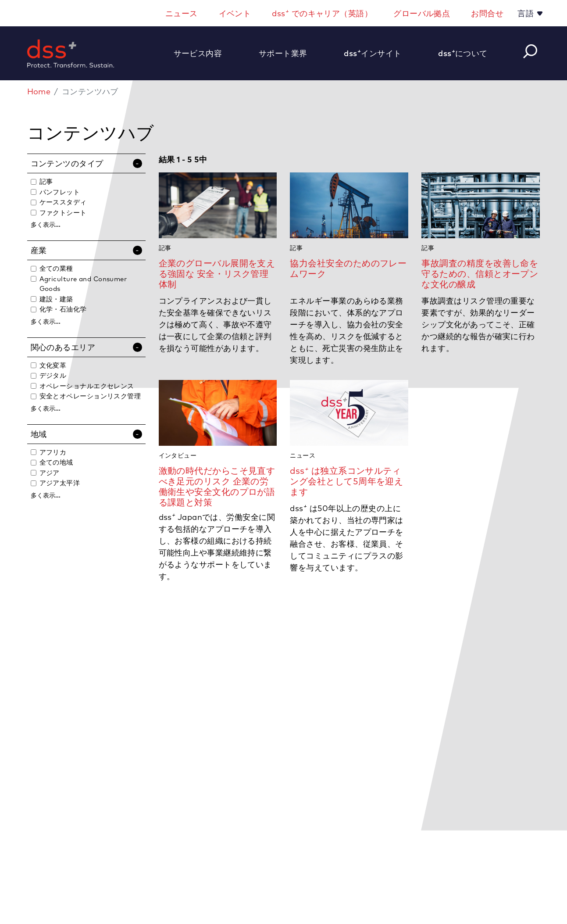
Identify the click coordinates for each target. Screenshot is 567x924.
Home (39, 91)
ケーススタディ (63, 202)
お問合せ (487, 13)
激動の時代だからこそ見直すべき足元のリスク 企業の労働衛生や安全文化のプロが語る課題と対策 (217, 486)
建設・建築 (56, 299)
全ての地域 (56, 462)
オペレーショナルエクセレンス (87, 386)
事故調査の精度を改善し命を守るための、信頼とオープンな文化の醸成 (480, 274)
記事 (46, 181)
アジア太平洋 (60, 483)
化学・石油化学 (63, 309)
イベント (235, 13)
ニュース (182, 13)
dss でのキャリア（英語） (322, 13)
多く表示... (46, 225)
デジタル (53, 375)
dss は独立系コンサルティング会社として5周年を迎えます (346, 481)
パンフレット (60, 192)
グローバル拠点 (422, 13)
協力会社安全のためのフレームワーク (348, 268)
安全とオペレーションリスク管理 (90, 396)
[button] (202, 53)
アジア (50, 473)
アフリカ (53, 452)
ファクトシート (63, 213)
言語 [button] (527, 13)
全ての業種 (56, 268)
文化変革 (53, 365)
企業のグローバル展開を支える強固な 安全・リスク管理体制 (217, 274)
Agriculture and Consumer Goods (83, 284)
